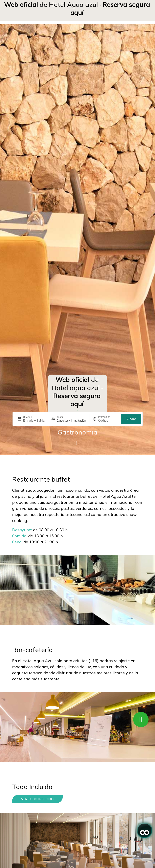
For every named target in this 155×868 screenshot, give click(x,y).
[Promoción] (108, 420)
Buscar (131, 419)
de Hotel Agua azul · (77, 8)
